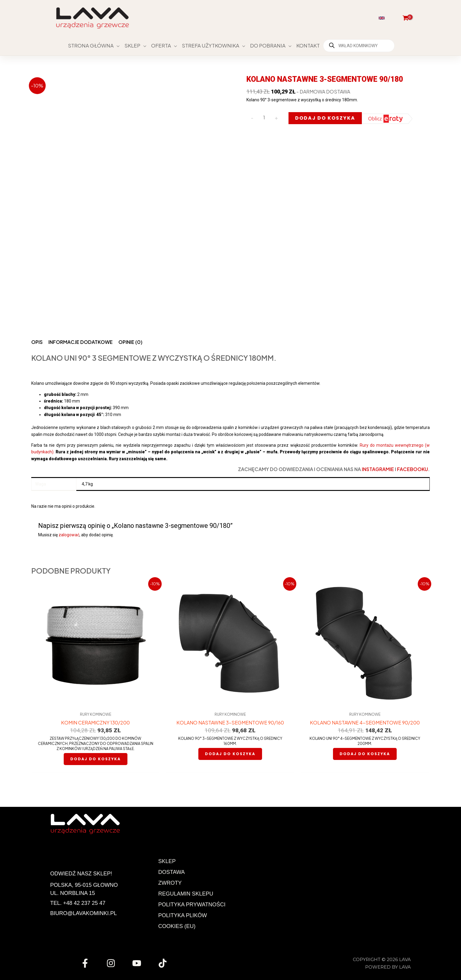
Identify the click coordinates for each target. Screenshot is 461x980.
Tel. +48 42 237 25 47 (78, 903)
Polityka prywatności (192, 905)
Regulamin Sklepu (186, 894)
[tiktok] (163, 963)
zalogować (69, 535)
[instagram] (112, 963)
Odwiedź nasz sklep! (81, 874)
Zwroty (170, 883)
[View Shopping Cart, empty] (405, 18)
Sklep (167, 861)
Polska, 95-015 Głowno (84, 885)
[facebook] (86, 963)
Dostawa (172, 872)
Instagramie (378, 469)
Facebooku (412, 469)
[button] (382, 18)
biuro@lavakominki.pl (84, 913)
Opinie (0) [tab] (130, 342)
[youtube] (138, 963)
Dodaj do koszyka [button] (96, 759)
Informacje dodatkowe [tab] (81, 342)
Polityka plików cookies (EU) (183, 921)
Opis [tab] (37, 342)
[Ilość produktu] (264, 118)
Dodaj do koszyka (325, 118)
